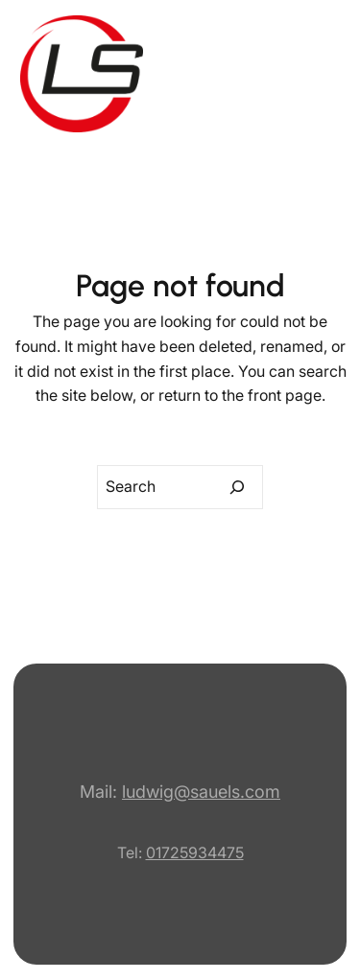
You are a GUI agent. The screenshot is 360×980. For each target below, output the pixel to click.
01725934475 (195, 852)
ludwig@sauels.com (201, 792)
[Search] (237, 487)
